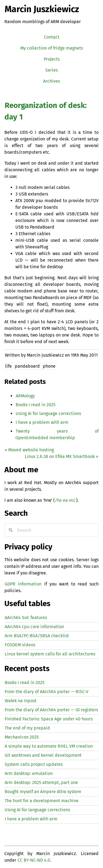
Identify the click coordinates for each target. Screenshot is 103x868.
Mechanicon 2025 (22, 737)
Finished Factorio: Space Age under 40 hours (49, 719)
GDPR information (23, 584)
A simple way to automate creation (49, 746)
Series (51, 70)
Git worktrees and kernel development (43, 755)
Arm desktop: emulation (29, 773)
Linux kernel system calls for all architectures (50, 654)
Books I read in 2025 (36, 405)
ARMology (25, 396)
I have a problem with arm (42, 422)
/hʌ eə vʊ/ (65, 500)
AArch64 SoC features (26, 618)
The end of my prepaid (27, 728)
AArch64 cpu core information (34, 627)
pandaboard (27, 366)
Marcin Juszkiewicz (42, 9)
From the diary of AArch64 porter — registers (51, 710)
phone (49, 366)
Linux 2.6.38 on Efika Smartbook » (62, 456)
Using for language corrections (48, 413)
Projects (52, 59)
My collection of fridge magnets (52, 48)
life (9, 366)
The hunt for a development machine (42, 801)
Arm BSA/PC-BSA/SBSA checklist (37, 636)
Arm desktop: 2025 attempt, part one (41, 782)
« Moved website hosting (29, 450)
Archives (51, 81)
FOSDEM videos (20, 645)
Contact (52, 37)
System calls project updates (34, 764)
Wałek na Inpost (21, 701)
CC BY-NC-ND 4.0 (34, 860)
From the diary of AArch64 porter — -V (47, 692)
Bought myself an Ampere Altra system (43, 792)
